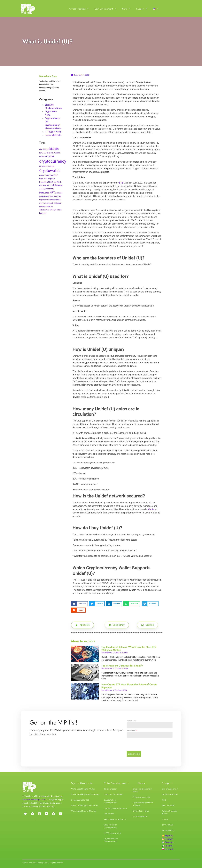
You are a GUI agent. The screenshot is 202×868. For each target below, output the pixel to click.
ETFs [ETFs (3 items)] (47, 185)
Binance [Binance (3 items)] (46, 149)
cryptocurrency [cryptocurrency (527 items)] (53, 161)
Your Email (132, 731)
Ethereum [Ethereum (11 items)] (58, 185)
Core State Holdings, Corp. (34, 799)
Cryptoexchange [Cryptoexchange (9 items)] (47, 166)
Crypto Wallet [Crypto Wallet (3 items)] (44, 175)
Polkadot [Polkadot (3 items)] (50, 196)
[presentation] (150, 744)
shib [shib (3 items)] (41, 203)
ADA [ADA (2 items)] (41, 149)
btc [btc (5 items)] (52, 153)
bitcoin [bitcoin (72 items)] (54, 149)
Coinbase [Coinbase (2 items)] (43, 157)
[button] (79, 604)
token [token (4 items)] (50, 206)
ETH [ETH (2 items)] (51, 186)
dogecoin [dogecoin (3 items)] (51, 179)
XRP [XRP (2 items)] (45, 213)
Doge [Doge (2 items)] (46, 179)
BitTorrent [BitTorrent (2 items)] (43, 153)
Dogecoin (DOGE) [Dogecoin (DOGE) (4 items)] (46, 182)
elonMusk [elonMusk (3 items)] (58, 182)
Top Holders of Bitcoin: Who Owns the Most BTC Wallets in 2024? (129, 649)
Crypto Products (79, 9)
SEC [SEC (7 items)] (59, 200)
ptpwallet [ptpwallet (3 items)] (57, 196)
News (126, 9)
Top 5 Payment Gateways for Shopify (122, 666)
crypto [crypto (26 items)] (50, 156)
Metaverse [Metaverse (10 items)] (44, 193)
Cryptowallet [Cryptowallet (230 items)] (50, 171)
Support (142, 9)
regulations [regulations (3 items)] (44, 200)
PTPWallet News (53, 132)
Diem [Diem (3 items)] (41, 179)
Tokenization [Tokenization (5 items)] (44, 210)
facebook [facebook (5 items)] (50, 189)
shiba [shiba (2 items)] (45, 203)
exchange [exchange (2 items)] (43, 189)
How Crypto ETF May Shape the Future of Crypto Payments (129, 686)
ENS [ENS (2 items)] (41, 186)
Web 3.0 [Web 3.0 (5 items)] (53, 210)
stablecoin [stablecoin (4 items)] (43, 206)
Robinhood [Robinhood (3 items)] (53, 200)
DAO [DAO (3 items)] (52, 175)
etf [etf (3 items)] (44, 185)
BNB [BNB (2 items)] (48, 153)
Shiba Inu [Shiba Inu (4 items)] (51, 203)
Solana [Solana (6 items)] (58, 203)
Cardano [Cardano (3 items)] (57, 153)
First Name (132, 721)
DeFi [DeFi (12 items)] (56, 175)
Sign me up (134, 754)
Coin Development (105, 9)
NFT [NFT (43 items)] (52, 192)
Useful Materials (53, 135)
